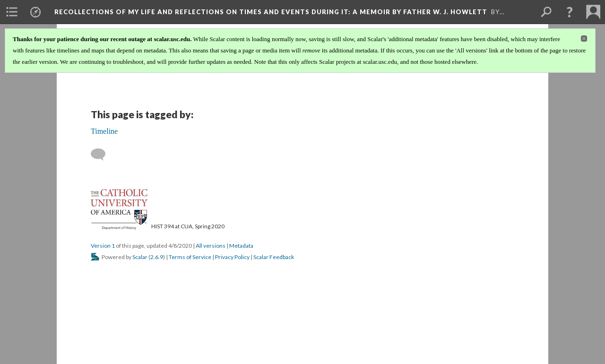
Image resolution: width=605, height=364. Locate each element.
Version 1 (103, 246)
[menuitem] (12, 12)
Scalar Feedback (274, 257)
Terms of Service (190, 257)
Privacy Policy (232, 257)
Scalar (140, 257)
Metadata (241, 246)
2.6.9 (157, 257)
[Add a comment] (102, 155)
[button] (570, 12)
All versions (211, 246)
